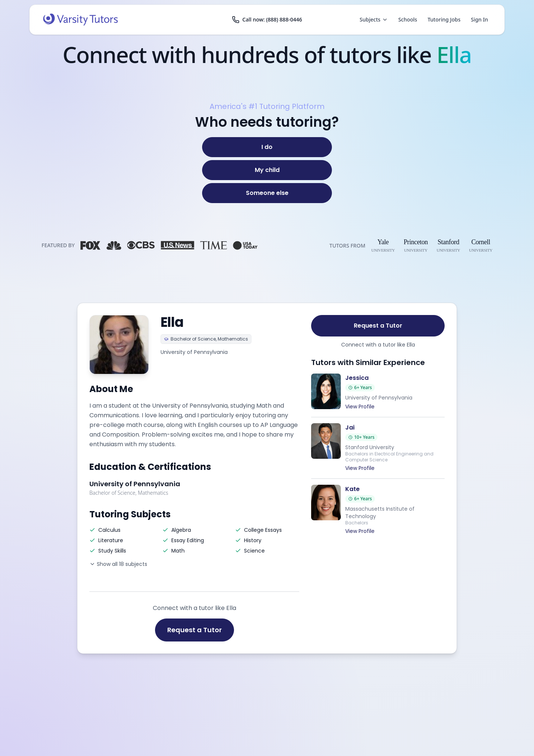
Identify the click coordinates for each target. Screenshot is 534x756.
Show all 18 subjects (118, 564)
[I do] (267, 147)
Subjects (374, 19)
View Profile (360, 407)
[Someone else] (267, 193)
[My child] (267, 170)
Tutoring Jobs (444, 19)
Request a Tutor (195, 630)
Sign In (479, 19)
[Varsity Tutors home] (80, 20)
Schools (408, 19)
